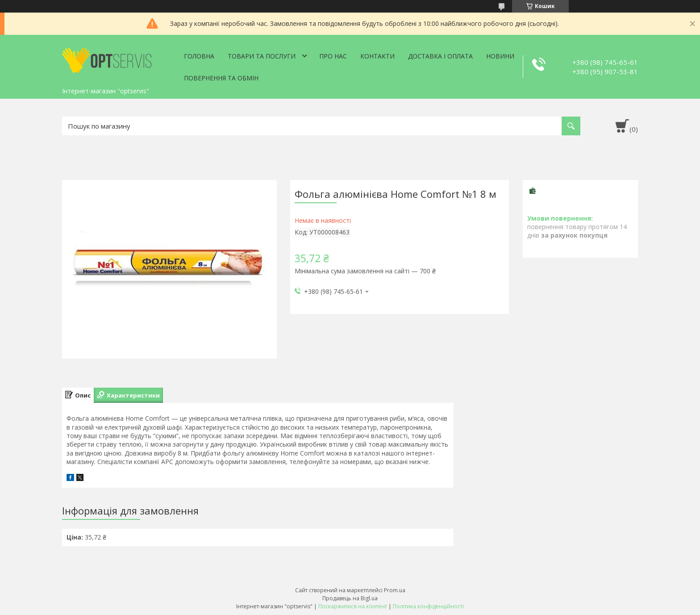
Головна (199, 56)
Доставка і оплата (440, 56)
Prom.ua (395, 590)
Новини (500, 56)
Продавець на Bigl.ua (350, 598)
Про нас (333, 56)
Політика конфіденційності (428, 606)
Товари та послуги (262, 56)
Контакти (377, 56)
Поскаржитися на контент (353, 606)
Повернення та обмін (221, 78)
